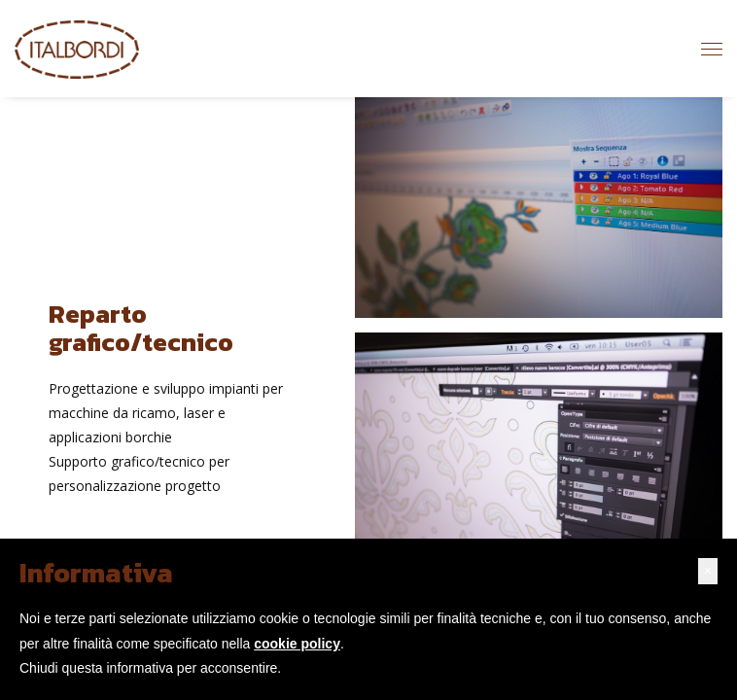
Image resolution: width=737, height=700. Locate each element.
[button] (708, 571)
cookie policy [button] (297, 644)
